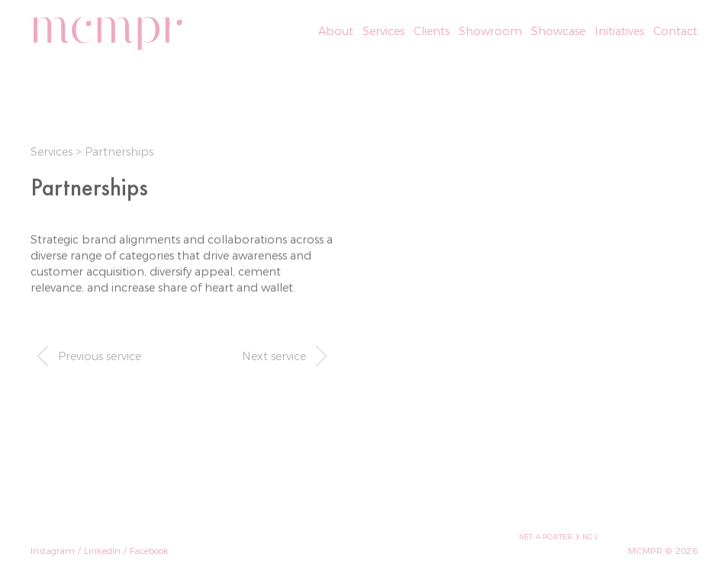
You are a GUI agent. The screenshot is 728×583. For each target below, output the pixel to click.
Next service (288, 356)
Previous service (86, 356)
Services (53, 152)
